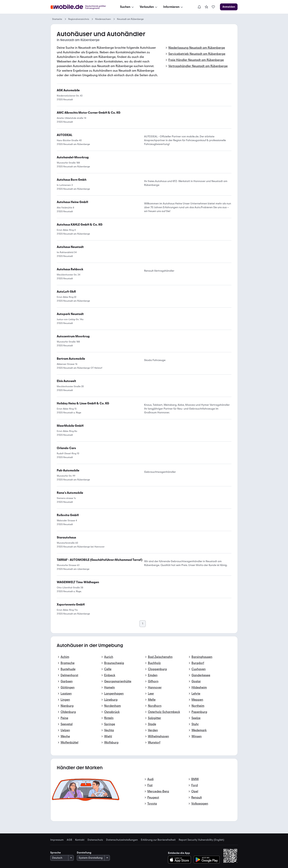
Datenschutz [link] (95, 840)
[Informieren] (173, 7)
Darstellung (84, 853)
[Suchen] (127, 7)
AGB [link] (69, 840)
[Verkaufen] (149, 7)
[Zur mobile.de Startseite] (79, 7)
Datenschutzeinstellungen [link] (122, 840)
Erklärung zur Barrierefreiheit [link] (158, 840)
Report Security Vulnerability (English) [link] (201, 840)
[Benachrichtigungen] (199, 7)
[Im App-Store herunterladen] (181, 860)
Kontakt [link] (80, 840)
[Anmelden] (229, 7)
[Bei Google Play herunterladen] (207, 860)
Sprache (56, 853)
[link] (206, 7)
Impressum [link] (57, 840)
